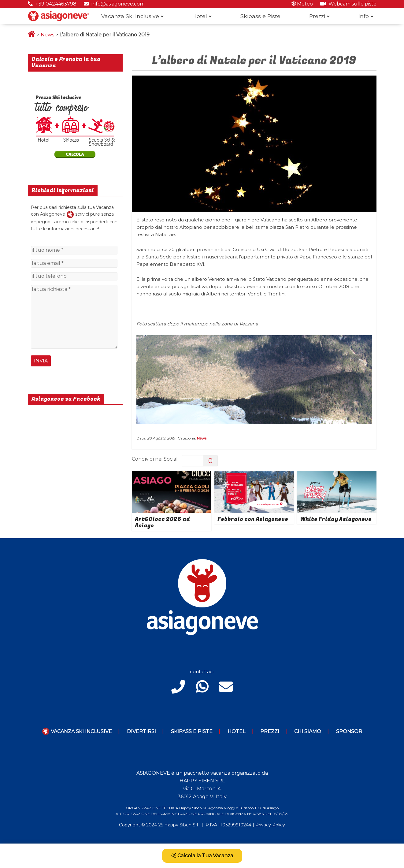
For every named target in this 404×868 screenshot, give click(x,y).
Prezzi (317, 16)
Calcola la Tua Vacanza (202, 856)
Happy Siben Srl (181, 825)
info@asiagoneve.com (114, 4)
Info (364, 16)
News (47, 35)
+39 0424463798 (52, 4)
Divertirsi (141, 731)
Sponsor (349, 731)
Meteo (302, 4)
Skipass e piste (192, 731)
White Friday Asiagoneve (336, 519)
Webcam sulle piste (348, 4)
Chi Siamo (308, 731)
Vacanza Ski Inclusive (130, 16)
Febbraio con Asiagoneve (253, 519)
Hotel (200, 16)
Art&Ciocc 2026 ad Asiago (162, 523)
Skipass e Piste (260, 16)
